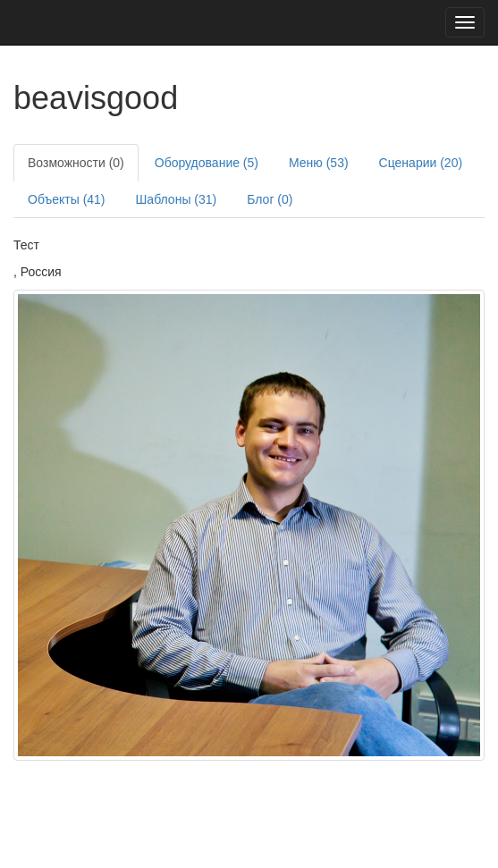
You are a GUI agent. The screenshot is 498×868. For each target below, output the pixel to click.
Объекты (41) (67, 199)
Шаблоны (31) (177, 199)
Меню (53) (319, 163)
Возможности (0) (76, 163)
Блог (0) (270, 199)
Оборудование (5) (207, 163)
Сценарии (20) (421, 163)
